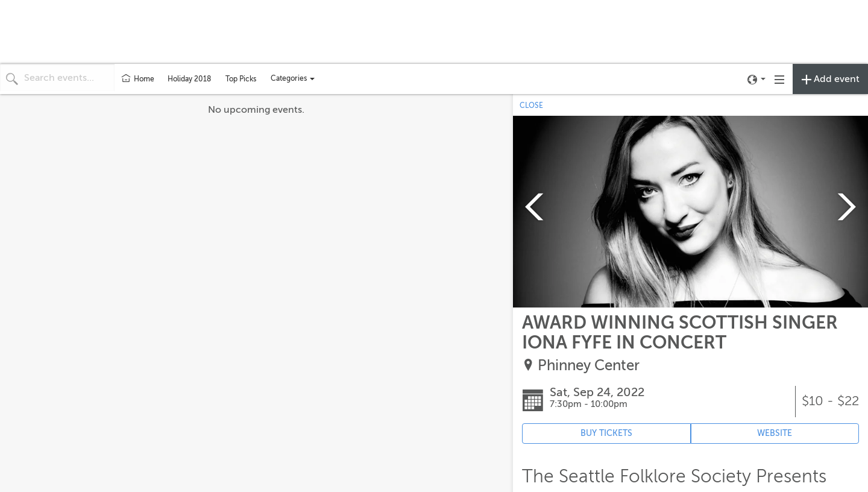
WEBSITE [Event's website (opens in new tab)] (775, 433)
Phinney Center (589, 366)
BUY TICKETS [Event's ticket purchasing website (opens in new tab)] (606, 433)
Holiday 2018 (189, 79)
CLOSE (531, 106)
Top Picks (241, 79)
